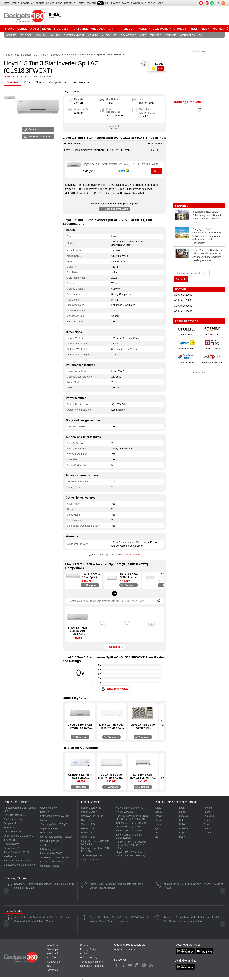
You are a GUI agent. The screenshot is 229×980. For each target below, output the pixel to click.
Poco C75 (86, 833)
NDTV (7, 3)
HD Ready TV (48, 849)
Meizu (182, 812)
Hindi (132, 949)
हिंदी (32, 3)
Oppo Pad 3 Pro (90, 860)
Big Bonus (137, 3)
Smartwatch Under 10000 (54, 857)
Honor (158, 816)
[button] (161, 580)
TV (115, 35)
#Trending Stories (15, 878)
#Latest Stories (13, 911)
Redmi (207, 812)
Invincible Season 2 (51, 841)
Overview (12, 82)
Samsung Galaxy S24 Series (19, 865)
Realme (208, 808)
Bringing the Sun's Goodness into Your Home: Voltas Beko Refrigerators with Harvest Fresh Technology (207, 236)
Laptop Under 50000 (51, 853)
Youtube (130, 965)
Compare (160, 29)
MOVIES (50, 3)
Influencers (113, 3)
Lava (182, 808)
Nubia (182, 824)
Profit (25, 3)
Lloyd (7, 77)
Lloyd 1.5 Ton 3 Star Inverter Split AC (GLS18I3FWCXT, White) (121, 164)
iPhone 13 (9, 840)
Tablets (156, 35)
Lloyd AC (56, 55)
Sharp (207, 820)
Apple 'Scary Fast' (50, 828)
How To (41, 35)
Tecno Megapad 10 (91, 855)
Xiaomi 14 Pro (11, 844)
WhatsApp (144, 965)
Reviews (61, 29)
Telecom (26, 35)
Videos (97, 29)
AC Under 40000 (183, 311)
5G (200, 35)
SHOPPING (150, 3)
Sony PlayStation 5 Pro (128, 831)
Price (27, 82)
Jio (156, 837)
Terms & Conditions (91, 962)
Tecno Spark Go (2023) (16, 852)
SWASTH (91, 3)
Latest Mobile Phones (52, 862)
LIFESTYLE (70, 3)
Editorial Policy (89, 957)
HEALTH (81, 3)
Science (170, 35)
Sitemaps (52, 949)
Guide (22, 29)
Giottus (44, 820)
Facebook (116, 965)
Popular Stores (186, 321)
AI (113, 28)
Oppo (182, 833)
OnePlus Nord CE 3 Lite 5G (19, 836)
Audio (106, 35)
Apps (143, 35)
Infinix (158, 824)
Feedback (53, 953)
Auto (35, 29)
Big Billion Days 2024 (15, 815)
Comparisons (58, 82)
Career (84, 945)
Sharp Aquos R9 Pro (92, 816)
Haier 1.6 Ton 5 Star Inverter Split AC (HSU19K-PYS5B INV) (131, 845)
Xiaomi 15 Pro (89, 824)
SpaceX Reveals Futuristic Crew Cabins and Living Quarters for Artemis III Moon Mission (42, 919)
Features (80, 29)
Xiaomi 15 (86, 820)
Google (159, 812)
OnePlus (184, 828)
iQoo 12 (45, 812)
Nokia (182, 820)
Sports (40, 3)
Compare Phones (50, 866)
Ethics (84, 953)
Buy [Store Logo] (160, 69)
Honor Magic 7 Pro (91, 808)
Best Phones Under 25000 (18, 861)
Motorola (184, 816)
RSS (50, 966)
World (16, 3)
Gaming (55, 35)
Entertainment (74, 35)
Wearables (187, 35)
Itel (156, 833)
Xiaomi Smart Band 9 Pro (130, 808)
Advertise (52, 970)
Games (125, 3)
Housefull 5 (46, 833)
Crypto (93, 35)
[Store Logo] (154, 68)
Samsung (209, 816)
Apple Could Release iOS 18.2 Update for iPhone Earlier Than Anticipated (116, 886)
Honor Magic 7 (89, 812)
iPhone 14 (9, 827)
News (47, 29)
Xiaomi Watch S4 (125, 812)
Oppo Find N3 (11, 848)
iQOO (158, 828)
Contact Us (53, 962)
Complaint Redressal (92, 966)
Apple (158, 808)
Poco (182, 837)
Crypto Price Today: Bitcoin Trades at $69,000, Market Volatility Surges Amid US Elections (119, 919)
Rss (151, 965)
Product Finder (133, 29)
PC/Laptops (129, 35)
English (118, 949)
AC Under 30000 (183, 306)
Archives (52, 957)
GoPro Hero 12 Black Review (56, 837)
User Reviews (80, 82)
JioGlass (45, 845)
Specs (40, 82)
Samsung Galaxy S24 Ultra (55, 816)
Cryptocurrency (49, 808)
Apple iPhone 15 (13, 832)
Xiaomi (207, 833)
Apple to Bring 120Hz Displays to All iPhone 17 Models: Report (193, 886)
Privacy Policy (88, 949)
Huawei (159, 820)
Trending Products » (188, 102)
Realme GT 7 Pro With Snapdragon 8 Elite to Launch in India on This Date (44, 886)
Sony (206, 824)
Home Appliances (22, 55)
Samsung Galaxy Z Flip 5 (54, 824)
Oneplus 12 (10, 823)
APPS (160, 3)
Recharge (199, 29)
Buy (156, 171)
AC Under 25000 (183, 300)
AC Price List (41, 55)
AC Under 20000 (183, 295)
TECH (101, 3)
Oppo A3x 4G (88, 837)
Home (10, 29)
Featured (182, 206)
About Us (52, 945)
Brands (180, 29)
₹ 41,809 (158, 64)
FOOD (59, 3)
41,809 (89, 171)
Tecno (207, 828)
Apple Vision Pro (13, 819)
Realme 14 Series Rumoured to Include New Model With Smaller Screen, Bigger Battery (191, 919)
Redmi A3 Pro (89, 828)
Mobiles (11, 35)
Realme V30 (10, 856)
